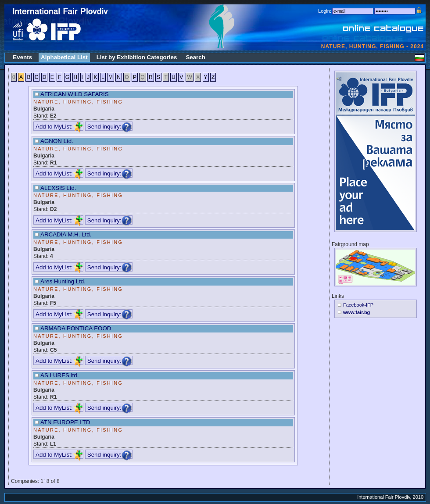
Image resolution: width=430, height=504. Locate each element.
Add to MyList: (59, 127)
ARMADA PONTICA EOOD (76, 328)
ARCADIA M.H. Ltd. (66, 234)
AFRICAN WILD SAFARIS (75, 94)
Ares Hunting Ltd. (63, 281)
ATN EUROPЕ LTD (65, 422)
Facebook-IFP (358, 305)
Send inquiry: (110, 127)
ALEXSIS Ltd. (58, 188)
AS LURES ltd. (59, 375)
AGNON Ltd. (57, 141)
